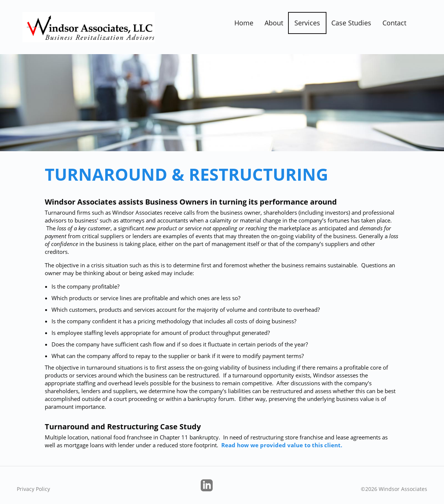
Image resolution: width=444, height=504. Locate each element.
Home (244, 23)
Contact (394, 23)
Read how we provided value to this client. (282, 445)
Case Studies (351, 23)
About (274, 23)
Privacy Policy (33, 489)
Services (307, 23)
